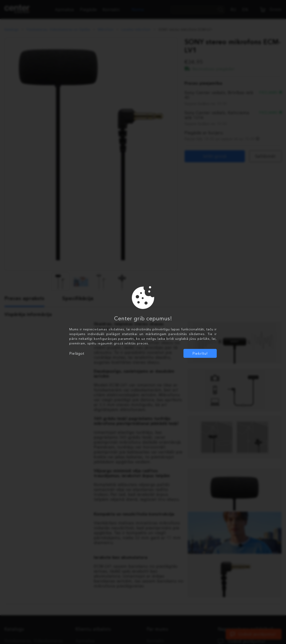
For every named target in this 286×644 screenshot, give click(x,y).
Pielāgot (77, 353)
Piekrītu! (200, 353)
